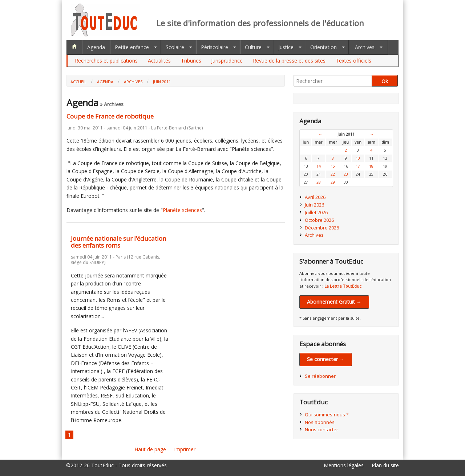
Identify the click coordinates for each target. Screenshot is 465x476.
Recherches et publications (106, 61)
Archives (365, 47)
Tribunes (191, 61)
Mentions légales (344, 465)
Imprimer (185, 449)
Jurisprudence (227, 61)
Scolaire (175, 47)
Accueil (78, 82)
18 (371, 166)
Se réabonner (320, 376)
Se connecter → (326, 359)
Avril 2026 (315, 197)
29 (333, 182)
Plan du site (385, 465)
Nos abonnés (320, 422)
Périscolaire (215, 47)
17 (358, 166)
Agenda (96, 47)
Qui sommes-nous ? (327, 415)
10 (358, 158)
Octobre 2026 (319, 220)
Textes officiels (353, 61)
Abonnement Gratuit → (334, 302)
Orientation (324, 47)
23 (346, 174)
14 (319, 166)
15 (333, 166)
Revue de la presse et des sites (289, 61)
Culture (253, 47)
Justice (286, 47)
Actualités (159, 61)
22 (333, 174)
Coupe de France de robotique (110, 116)
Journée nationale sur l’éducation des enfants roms (118, 242)
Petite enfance (132, 47)
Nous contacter (322, 429)
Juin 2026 (314, 205)
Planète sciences (182, 210)
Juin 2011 (162, 82)
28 (319, 182)
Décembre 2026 (322, 228)
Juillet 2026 (316, 212)
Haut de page (150, 449)
